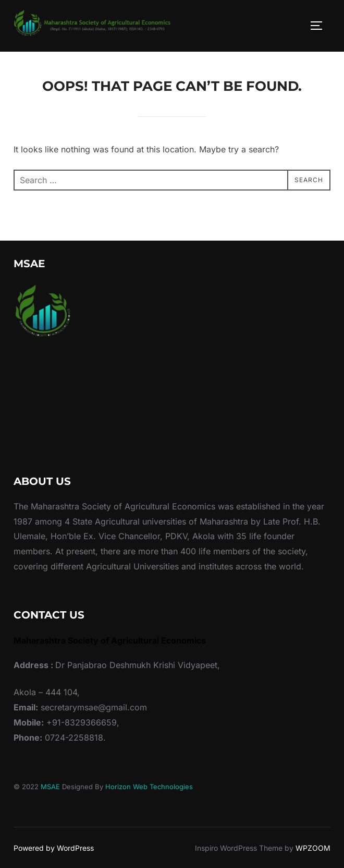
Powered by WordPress (54, 848)
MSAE (50, 787)
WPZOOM (313, 848)
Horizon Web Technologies (149, 787)
